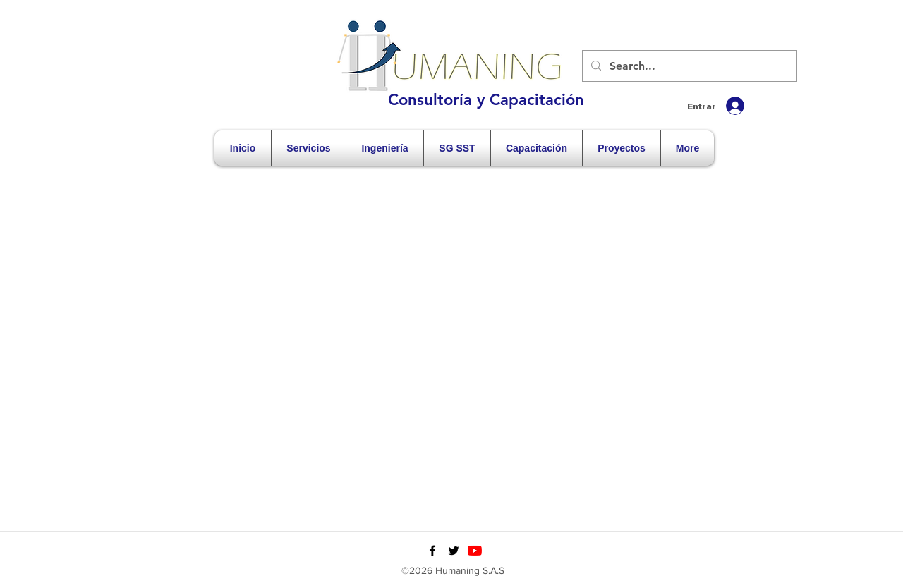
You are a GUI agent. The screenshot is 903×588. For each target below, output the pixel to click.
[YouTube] (475, 551)
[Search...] (688, 66)
